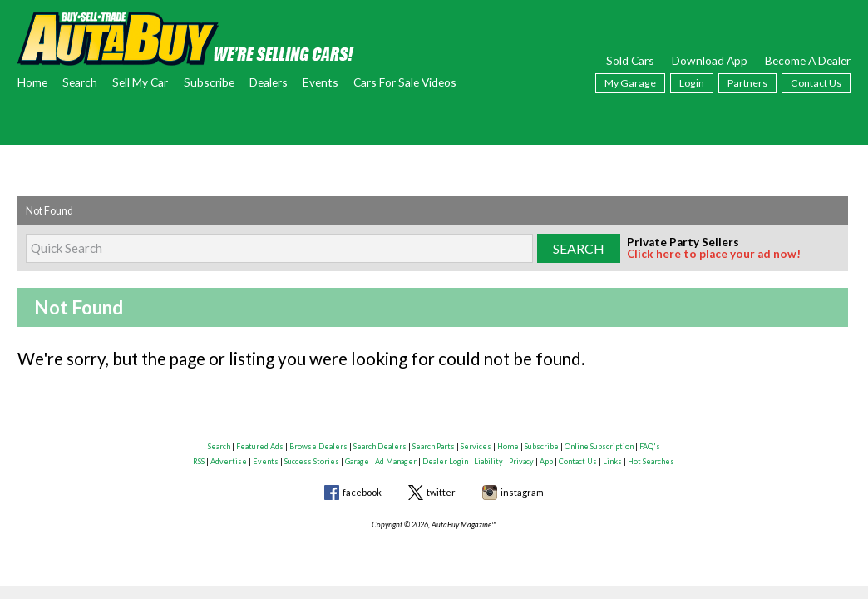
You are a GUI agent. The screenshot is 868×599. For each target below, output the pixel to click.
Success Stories (312, 461)
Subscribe (209, 82)
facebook (362, 492)
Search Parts (434, 446)
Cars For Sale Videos (405, 82)
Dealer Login (445, 461)
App (546, 461)
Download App (710, 60)
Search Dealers (380, 446)
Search (80, 82)
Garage (357, 461)
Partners (747, 83)
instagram (522, 492)
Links (612, 461)
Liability (488, 461)
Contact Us (816, 83)
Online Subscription (599, 446)
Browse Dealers (318, 446)
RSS (199, 461)
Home (32, 82)
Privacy (521, 461)
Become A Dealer (808, 60)
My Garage (630, 83)
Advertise (229, 461)
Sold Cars (630, 60)
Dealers (269, 82)
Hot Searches (651, 461)
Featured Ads (260, 446)
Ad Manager (396, 461)
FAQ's (650, 446)
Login (692, 83)
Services (476, 446)
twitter (441, 492)
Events (321, 82)
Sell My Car (140, 82)
